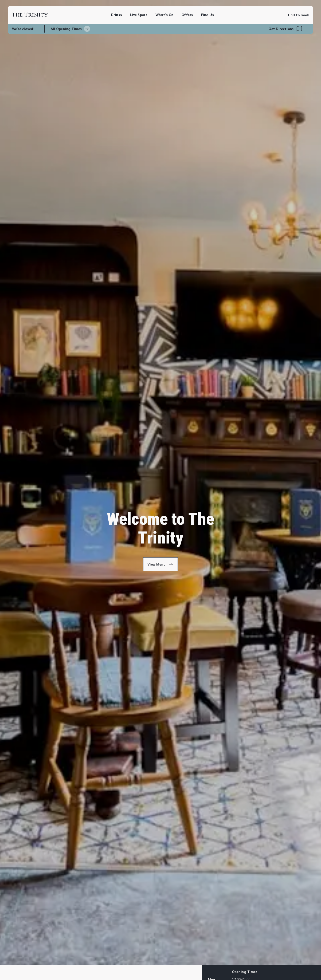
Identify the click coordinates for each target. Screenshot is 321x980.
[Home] (62, 15)
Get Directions (281, 29)
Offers (187, 15)
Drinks (117, 15)
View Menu (161, 564)
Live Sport (139, 15)
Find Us (208, 15)
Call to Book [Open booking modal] (298, 15)
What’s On (165, 15)
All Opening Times (70, 29)
